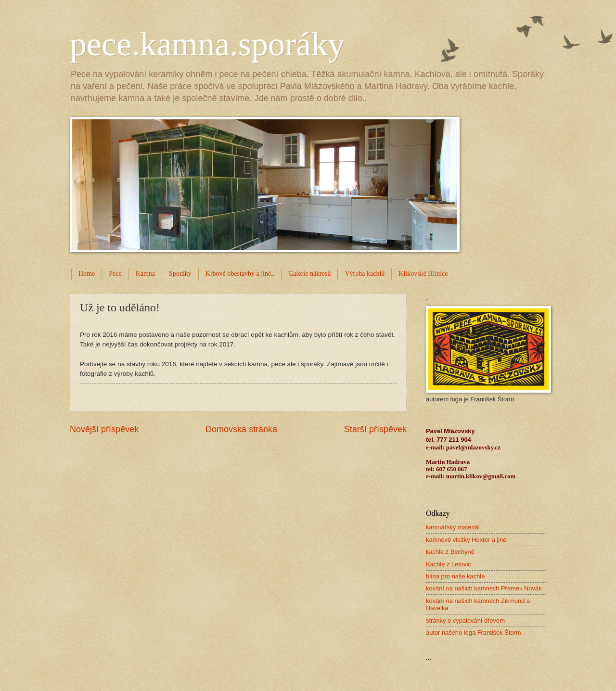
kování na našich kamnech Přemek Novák (484, 588)
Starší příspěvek (375, 429)
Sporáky (180, 274)
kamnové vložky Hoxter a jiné (466, 540)
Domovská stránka (241, 429)
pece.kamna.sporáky (207, 44)
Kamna (145, 274)
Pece (115, 274)
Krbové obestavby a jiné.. (240, 274)
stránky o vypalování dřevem (465, 621)
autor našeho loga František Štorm (474, 633)
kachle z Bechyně (450, 552)
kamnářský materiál (453, 527)
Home (87, 274)
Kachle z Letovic (449, 564)
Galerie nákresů (309, 274)
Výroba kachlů (365, 274)
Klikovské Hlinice (423, 274)
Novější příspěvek (104, 429)
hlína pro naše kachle (455, 576)
